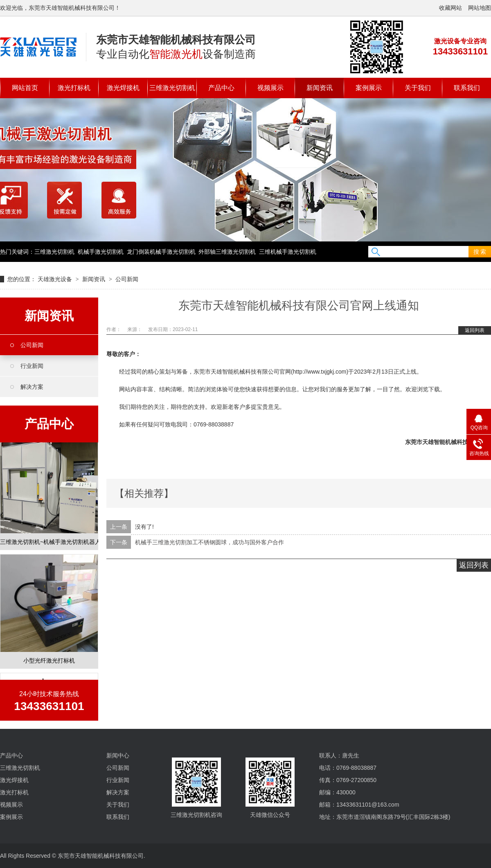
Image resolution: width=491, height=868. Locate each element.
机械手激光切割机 (101, 252)
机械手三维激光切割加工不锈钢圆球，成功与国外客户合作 (209, 542)
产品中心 (221, 88)
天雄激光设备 (55, 279)
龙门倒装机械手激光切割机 (161, 252)
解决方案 (32, 387)
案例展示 (369, 88)
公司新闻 (127, 279)
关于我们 (418, 88)
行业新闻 (32, 366)
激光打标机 (74, 88)
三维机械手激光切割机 (288, 252)
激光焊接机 (123, 88)
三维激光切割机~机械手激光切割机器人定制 (49, 543)
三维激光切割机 (172, 88)
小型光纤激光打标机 (49, 661)
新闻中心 (118, 755)
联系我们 (467, 88)
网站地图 (480, 8)
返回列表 (475, 330)
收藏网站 (450, 8)
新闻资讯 (320, 88)
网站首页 (25, 88)
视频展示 (270, 88)
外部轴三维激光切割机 (227, 252)
